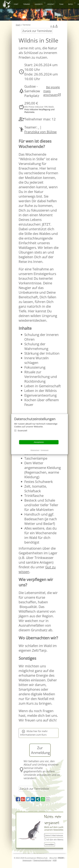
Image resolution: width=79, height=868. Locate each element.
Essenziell (22, 431)
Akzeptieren (39, 442)
